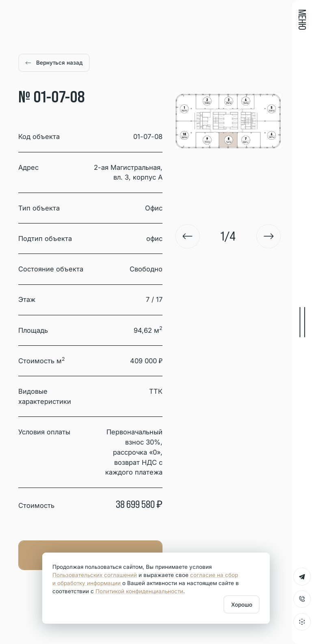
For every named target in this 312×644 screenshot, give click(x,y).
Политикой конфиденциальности (139, 591)
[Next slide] (269, 236)
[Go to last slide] (188, 236)
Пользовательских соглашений (95, 575)
